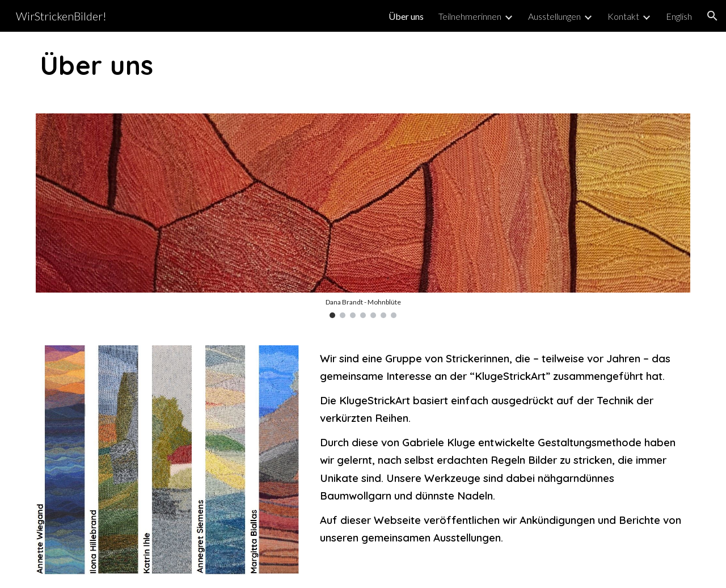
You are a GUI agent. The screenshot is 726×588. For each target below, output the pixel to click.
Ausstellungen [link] (554, 16)
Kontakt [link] (623, 16)
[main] (363, 66)
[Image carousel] (363, 215)
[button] (712, 16)
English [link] (679, 16)
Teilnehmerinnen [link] (470, 16)
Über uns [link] (406, 16)
